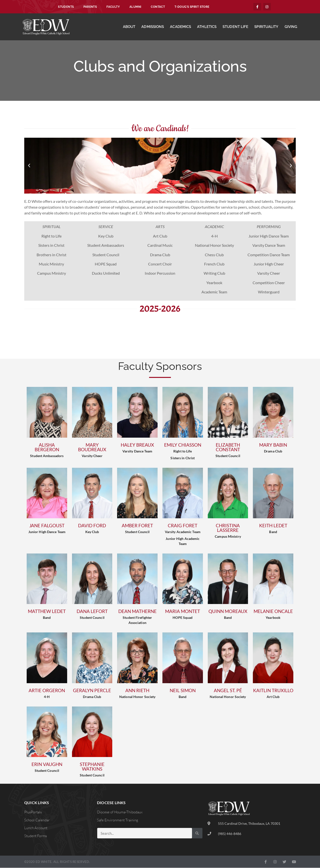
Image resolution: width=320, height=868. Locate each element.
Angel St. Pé (228, 691)
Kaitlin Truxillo (273, 691)
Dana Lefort (92, 611)
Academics (180, 27)
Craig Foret (183, 526)
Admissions (153, 27)
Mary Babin (273, 445)
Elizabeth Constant (228, 447)
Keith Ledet (273, 526)
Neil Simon (183, 691)
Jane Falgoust (47, 526)
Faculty (113, 7)
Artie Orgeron (47, 691)
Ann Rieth (137, 691)
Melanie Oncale (273, 611)
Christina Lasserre (228, 528)
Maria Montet (183, 611)
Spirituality (266, 27)
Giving (291, 27)
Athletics (207, 27)
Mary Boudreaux (92, 447)
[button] (29, 166)
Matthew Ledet (47, 611)
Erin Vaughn (47, 764)
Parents (90, 7)
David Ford (92, 526)
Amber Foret (137, 526)
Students (66, 7)
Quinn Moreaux (228, 611)
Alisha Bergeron (47, 447)
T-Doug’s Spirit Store (192, 7)
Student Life (235, 27)
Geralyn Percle (92, 691)
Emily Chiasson (183, 445)
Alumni (135, 7)
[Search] (197, 833)
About (129, 27)
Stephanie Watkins (92, 767)
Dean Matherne (137, 611)
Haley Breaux (137, 445)
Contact (158, 7)
